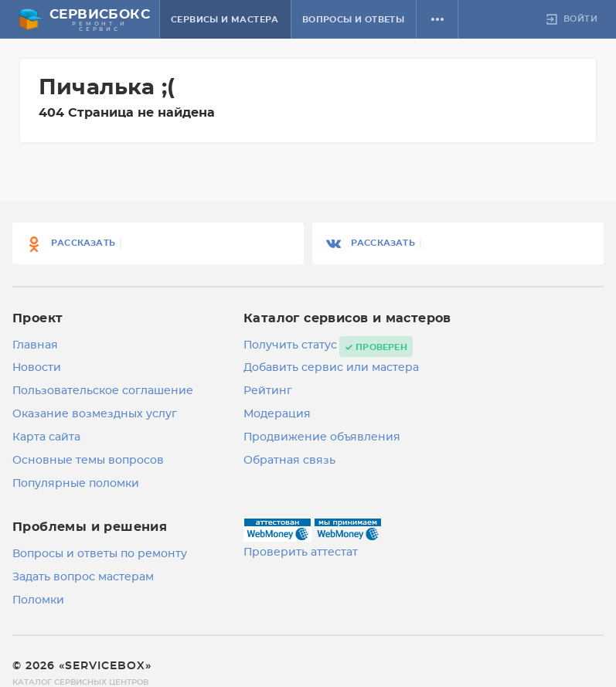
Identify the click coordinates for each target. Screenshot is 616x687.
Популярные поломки (76, 484)
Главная (35, 345)
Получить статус (290, 345)
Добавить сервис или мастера (331, 368)
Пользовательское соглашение (103, 391)
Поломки (38, 600)
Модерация (277, 414)
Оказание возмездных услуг (95, 414)
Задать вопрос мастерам (83, 577)
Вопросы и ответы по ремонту (100, 554)
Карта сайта (46, 437)
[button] (437, 19)
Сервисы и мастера (225, 20)
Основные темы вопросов (88, 461)
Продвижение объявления (322, 437)
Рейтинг (268, 391)
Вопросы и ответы (353, 20)
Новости (37, 368)
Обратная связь (289, 461)
